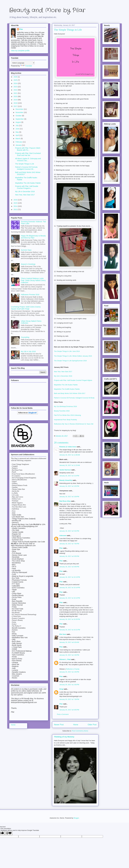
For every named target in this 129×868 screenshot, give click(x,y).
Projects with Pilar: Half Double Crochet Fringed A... (27, 187)
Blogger (76, 818)
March (18, 139)
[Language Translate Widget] (23, 63)
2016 (16, 200)
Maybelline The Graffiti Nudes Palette (67, 389)
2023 (16, 87)
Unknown (63, 536)
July (17, 125)
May (17, 132)
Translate (26, 66)
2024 (16, 83)
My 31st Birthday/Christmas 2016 (65, 406)
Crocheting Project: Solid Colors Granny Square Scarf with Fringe (26, 308)
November (20, 112)
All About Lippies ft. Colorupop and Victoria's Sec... (28, 160)
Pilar (61, 548)
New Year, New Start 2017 (63, 372)
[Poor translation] (9, 833)
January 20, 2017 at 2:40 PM (69, 672)
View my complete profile (20, 51)
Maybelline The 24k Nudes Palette (66, 385)
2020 (16, 96)
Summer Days (26, 250)
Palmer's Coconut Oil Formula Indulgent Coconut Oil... (26, 168)
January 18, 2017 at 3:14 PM (69, 476)
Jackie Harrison (65, 470)
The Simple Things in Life (25, 164)
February (19, 142)
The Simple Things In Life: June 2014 (67, 351)
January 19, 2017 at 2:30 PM (69, 655)
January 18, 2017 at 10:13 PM (70, 577)
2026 (16, 77)
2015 (16, 203)
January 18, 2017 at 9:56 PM (69, 567)
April (17, 135)
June (18, 129)
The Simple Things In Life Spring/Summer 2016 (70, 361)
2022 (16, 90)
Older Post (92, 725)
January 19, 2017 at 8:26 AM (69, 642)
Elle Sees (63, 634)
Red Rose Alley (65, 501)
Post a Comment (63, 714)
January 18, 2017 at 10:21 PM (70, 630)
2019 (16, 100)
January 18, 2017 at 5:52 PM (69, 531)
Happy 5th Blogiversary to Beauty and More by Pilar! (33, 237)
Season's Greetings (28, 264)
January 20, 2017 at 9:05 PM (69, 710)
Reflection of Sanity (73, 669)
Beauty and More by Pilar (47, 10)
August (18, 122)
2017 (16, 106)
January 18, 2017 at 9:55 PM (69, 556)
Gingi (61, 689)
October (19, 116)
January (19, 145)
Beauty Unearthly (66, 480)
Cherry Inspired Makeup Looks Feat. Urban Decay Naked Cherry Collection (33, 280)
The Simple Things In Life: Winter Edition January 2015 (73, 356)
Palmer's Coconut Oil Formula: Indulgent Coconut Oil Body (74, 398)
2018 (16, 103)
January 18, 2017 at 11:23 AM (70, 465)
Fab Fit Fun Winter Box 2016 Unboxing (67, 415)
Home (76, 725)
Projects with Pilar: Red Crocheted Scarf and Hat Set (28, 154)
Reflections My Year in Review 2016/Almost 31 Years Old (74, 424)
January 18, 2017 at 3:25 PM (69, 486)
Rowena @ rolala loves (68, 447)
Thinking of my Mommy (64, 737)
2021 (16, 93)
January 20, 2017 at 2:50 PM (69, 685)
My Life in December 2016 (63, 376)
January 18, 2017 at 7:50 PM (69, 544)
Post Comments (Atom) (80, 731)
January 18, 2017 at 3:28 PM (69, 497)
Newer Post (59, 725)
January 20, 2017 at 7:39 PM (69, 699)
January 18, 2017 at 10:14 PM (70, 588)
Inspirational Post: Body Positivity (66, 420)
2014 (16, 206)
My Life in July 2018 (28, 351)
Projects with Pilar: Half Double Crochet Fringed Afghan (73, 380)
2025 (16, 80)
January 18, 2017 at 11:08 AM (70, 455)
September (20, 119)
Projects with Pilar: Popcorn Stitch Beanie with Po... (28, 149)
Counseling (25, 337)
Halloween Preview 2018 (30, 295)
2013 (16, 209)
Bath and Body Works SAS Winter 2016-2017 (70, 393)
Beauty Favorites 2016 (62, 411)
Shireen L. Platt (65, 659)
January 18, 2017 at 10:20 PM (70, 619)
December (20, 109)
